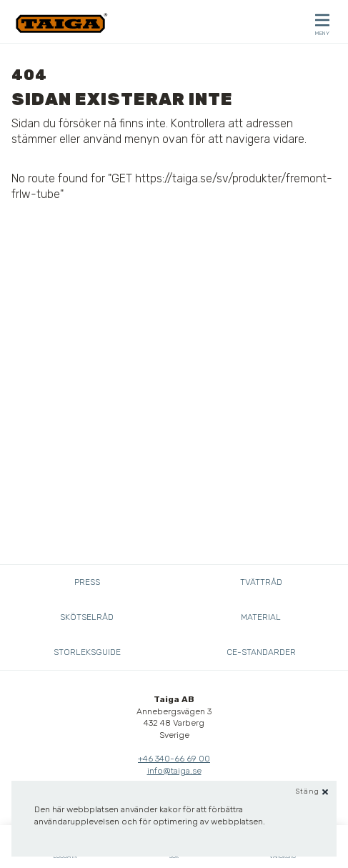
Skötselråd (87, 617)
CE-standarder (261, 652)
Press (87, 582)
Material (261, 617)
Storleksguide (87, 652)
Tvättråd (261, 582)
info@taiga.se (174, 771)
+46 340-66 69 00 (174, 759)
